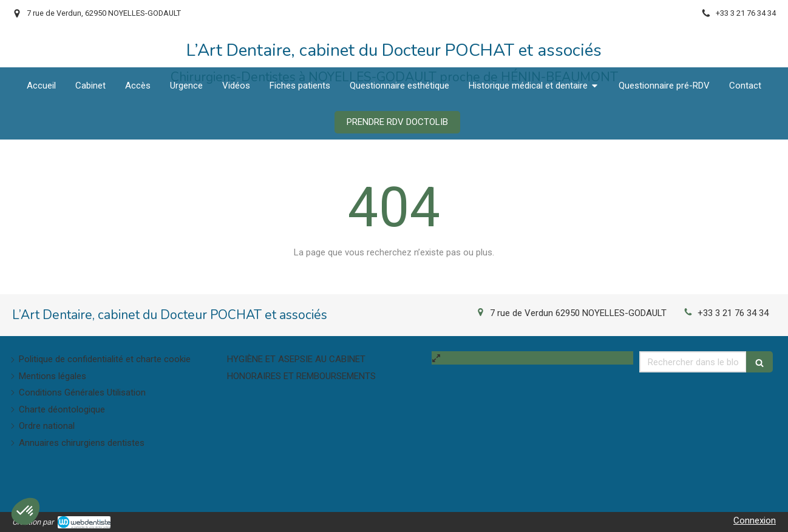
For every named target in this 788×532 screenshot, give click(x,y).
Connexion (755, 520)
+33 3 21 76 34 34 (733, 313)
